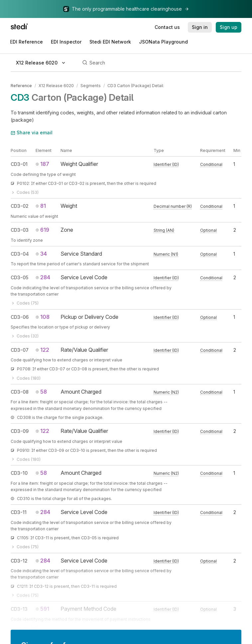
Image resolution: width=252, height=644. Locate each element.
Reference (21, 86)
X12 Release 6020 (56, 86)
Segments (91, 86)
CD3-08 (20, 392)
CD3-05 (19, 277)
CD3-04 (20, 254)
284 (43, 277)
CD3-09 (20, 431)
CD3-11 (19, 512)
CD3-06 (20, 317)
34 (41, 254)
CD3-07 (20, 350)
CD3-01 (19, 164)
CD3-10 (19, 473)
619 (42, 230)
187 (42, 164)
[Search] (161, 63)
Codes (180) (26, 378)
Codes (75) (25, 303)
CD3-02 (20, 206)
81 (41, 206)
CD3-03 (20, 230)
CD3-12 (19, 561)
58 (41, 392)
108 (43, 317)
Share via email (32, 132)
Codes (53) (25, 192)
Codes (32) (25, 336)
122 (42, 350)
